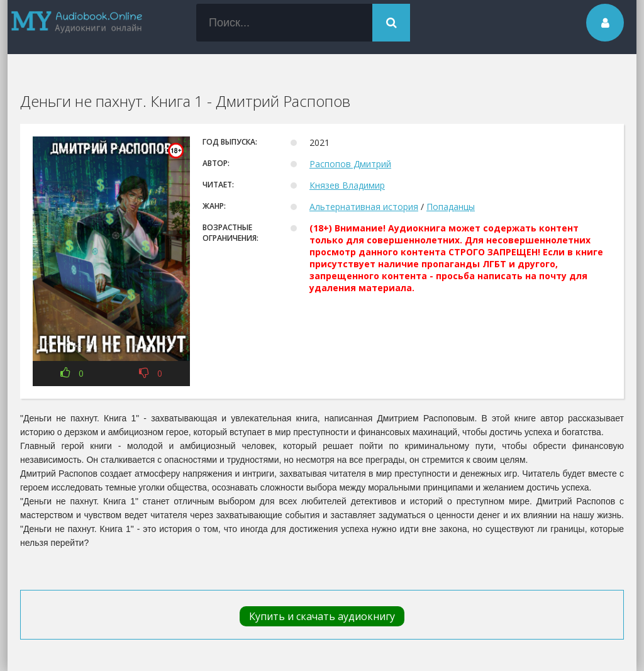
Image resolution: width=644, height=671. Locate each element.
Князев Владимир (347, 185)
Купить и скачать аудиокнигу (322, 616)
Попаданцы (451, 207)
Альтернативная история (364, 207)
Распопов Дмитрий (350, 164)
